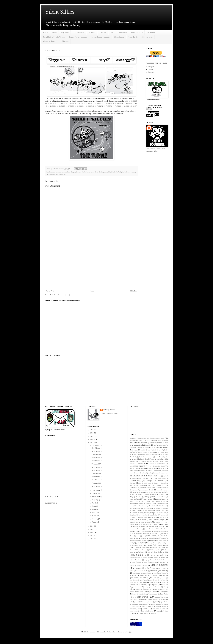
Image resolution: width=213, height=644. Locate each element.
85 (131, 106)
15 (66, 103)
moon (147, 529)
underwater (135, 604)
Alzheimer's (153, 443)
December (95, 445)
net (133, 534)
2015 (92, 529)
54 (62, 106)
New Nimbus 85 (97, 461)
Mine (155, 524)
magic (162, 520)
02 (129, 101)
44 (131, 103)
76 (111, 106)
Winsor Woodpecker (146, 611)
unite (159, 604)
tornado (158, 597)
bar (152, 448)
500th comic (133, 438)
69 (96, 106)
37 (116, 103)
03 (132, 101)
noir (133, 536)
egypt (155, 485)
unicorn (153, 604)
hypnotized (157, 508)
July (94, 503)
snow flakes (157, 573)
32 (104, 103)
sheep (146, 562)
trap (136, 599)
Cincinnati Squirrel (137, 466)
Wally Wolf (142, 609)
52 (57, 106)
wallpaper (132, 609)
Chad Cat (143, 461)
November (96, 490)
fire (160, 492)
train (131, 599)
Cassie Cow (144, 459)
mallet (142, 522)
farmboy (141, 492)
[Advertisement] (92, 268)
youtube (146, 613)
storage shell (133, 582)
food (146, 497)
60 (75, 106)
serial (140, 562)
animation (138, 445)
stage (151, 580)
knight (153, 513)
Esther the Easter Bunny (148, 488)
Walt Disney (156, 609)
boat (166, 452)
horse (131, 508)
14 (64, 103)
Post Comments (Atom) (62, 295)
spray (141, 580)
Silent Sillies (60, 12)
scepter (156, 557)
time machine (54, 174)
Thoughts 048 (96, 454)
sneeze (144, 573)
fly (131, 497)
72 (102, 106)
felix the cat (154, 492)
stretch (158, 582)
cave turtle (133, 461)
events (160, 488)
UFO (157, 602)
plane (106, 172)
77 (113, 106)
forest (153, 497)
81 (122, 106)
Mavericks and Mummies (101, 37)
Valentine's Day (136, 606)
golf (148, 501)
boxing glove (142, 454)
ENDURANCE (134, 488)
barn (135, 450)
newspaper (138, 534)
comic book (133, 471)
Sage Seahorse (159, 552)
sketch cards (140, 571)
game (164, 499)
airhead (140, 440)
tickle (140, 594)
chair (150, 461)
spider (155, 578)
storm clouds (143, 582)
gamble (158, 499)
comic (163, 468)
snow (150, 573)
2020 (92, 433)
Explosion (134, 490)
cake (166, 457)
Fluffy (83, 172)
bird (139, 452)
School (163, 557)
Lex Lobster (153, 517)
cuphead (165, 476)
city (151, 466)
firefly (166, 492)
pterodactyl (147, 547)
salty (152, 555)
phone (131, 541)
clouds (53, 172)
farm (134, 492)
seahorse (139, 560)
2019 (92, 436)
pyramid (155, 547)
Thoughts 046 (96, 473)
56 (66, 106)
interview (151, 511)
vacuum (165, 604)
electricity (162, 485)
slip (134, 573)
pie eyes (151, 540)
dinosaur (78, 172)
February (95, 519)
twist (137, 602)
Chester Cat (141, 464)
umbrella (165, 602)
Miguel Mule (142, 524)
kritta (139, 515)
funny (138, 499)
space (142, 575)
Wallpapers (123, 32)
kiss (141, 513)
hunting (150, 508)
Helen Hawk (162, 504)
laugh (133, 517)
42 (127, 103)
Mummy (138, 531)
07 (48, 103)
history (146, 506)
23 (84, 103)
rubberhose (140, 552)
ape (155, 445)
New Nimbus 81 (97, 480)
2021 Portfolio (147, 37)
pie (145, 540)
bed (160, 450)
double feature (147, 483)
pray (166, 543)
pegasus (164, 538)
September (96, 497)
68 (93, 106)
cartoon (134, 459)
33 (107, 103)
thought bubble (151, 592)
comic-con (142, 471)
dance (133, 478)
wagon (164, 606)
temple (138, 589)
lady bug (145, 515)
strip (165, 582)
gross (159, 501)
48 (48, 106)
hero (131, 506)
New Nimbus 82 (97, 477)
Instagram (151, 67)
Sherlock (154, 562)
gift (137, 501)
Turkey (163, 599)
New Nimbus (119, 37)
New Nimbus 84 (97, 467)
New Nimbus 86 (97, 458)
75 (109, 106)
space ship (162, 575)
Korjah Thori (162, 513)
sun (137, 585)
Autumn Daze (162, 445)
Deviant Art (152, 69)
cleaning (158, 466)
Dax (152, 478)
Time (48, 174)
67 (91, 106)
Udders (151, 602)
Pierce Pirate (162, 541)
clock (131, 468)
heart (154, 504)
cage (162, 457)
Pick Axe (138, 540)
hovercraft (138, 508)
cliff (164, 466)
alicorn (153, 440)
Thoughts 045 (96, 483)
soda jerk (133, 575)
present (134, 545)
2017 (92, 443)
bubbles (155, 454)
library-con (163, 517)
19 (75, 103)
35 (111, 103)
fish (133, 494)
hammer (141, 504)
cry (160, 476)
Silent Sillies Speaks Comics (54, 37)
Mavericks (156, 522)
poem (156, 543)
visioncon (150, 606)
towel (164, 597)
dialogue (149, 481)
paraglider (144, 538)
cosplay (150, 473)
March (94, 516)
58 (71, 106)
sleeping (165, 571)
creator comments (61, 172)
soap (165, 573)
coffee (149, 468)
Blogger (129, 632)
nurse (138, 536)
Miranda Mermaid (139, 526)
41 (124, 103)
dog (140, 483)
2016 (92, 526)
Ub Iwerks (143, 602)
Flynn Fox (139, 497)
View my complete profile (109, 413)
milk (150, 524)
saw (144, 558)
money (141, 529)
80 (120, 106)
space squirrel (134, 578)
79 (118, 106)
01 (127, 101)
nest (166, 531)
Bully (166, 454)
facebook (92, 32)
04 (134, 101)
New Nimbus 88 (97, 448)
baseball (143, 450)
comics (150, 471)
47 (46, 106)
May (94, 509)
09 (53, 103)
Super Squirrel (152, 585)
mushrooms (148, 531)
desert (164, 478)
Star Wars (163, 580)
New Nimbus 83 (97, 470)
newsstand (146, 534)
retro (151, 550)
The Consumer (159, 589)
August (95, 500)
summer (132, 585)
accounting (155, 438)
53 (60, 106)
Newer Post (50, 291)
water (164, 609)
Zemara (152, 613)
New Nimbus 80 (97, 486)
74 (107, 106)
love (143, 520)
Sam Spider (160, 555)
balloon (140, 448)
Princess (150, 545)
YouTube (103, 32)
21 (80, 103)
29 (98, 103)
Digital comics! (78, 32)
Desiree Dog (135, 481)
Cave (163, 459)
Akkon (147, 440)
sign (137, 568)
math (148, 522)
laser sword (164, 515)
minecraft (165, 524)
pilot (131, 543)
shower (139, 565)
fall (152, 490)
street (152, 582)
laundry (140, 517)
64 (84, 106)
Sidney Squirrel (131, 172)
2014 (92, 532)
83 (127, 106)
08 (51, 103)
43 (129, 103)
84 (129, 106)
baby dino (133, 447)
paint (137, 538)
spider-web (163, 578)
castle (153, 459)
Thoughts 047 (96, 464)
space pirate (152, 575)
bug (161, 454)
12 (60, 103)
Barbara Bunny (162, 447)
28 (95, 103)
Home (46, 32)
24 (86, 103)
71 (100, 106)
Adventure (133, 440)
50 (53, 106)
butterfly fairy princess (146, 457)
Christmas (162, 464)
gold (142, 501)
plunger (151, 543)
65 (87, 106)
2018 (92, 439)
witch (166, 611)
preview (141, 545)
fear (147, 492)
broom (149, 454)
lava (145, 517)
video (144, 606)
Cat (158, 459)
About (54, 32)
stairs (156, 580)
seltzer (134, 562)
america (160, 443)
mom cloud (95, 172)
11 (57, 103)
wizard (134, 613)
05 (136, 101)
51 (55, 106)
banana (147, 447)
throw (135, 594)
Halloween (133, 504)
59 (73, 106)
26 (91, 103)
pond (162, 543)
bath (149, 450)
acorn (162, 438)
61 (78, 106)
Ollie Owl (150, 536)
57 (69, 106)
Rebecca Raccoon (142, 550)
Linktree (65, 41)
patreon (151, 538)
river (159, 550)
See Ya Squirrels (121, 172)
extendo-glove (144, 490)
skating (132, 571)
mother (152, 529)
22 (82, 103)
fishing (140, 494)
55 (64, 106)
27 (93, 103)
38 (118, 103)
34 (109, 103)
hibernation (138, 506)
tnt (134, 597)
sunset (143, 585)
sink (165, 568)
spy (146, 580)
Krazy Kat (132, 515)
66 (89, 106)
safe (149, 552)
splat (131, 580)
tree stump (155, 599)
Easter (143, 485)
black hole (160, 452)
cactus (157, 457)
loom (131, 520)
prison (139, 547)
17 (71, 103)
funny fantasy (148, 499)
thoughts (164, 591)
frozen (132, 499)
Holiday (88, 172)
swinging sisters (149, 587)
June (94, 506)
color (155, 468)
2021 (92, 430)
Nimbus (101, 172)
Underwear (144, 604)
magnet (132, 522)
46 (136, 103)
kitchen (146, 513)
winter (159, 611)
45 (133, 103)
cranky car (164, 473)
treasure (141, 599)
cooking (144, 473)
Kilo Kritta (134, 513)
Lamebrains (153, 515)
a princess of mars (144, 438)
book (133, 454)
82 (125, 106)
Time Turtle (133, 37)
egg (149, 485)
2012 (92, 539)
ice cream (165, 508)
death (159, 478)
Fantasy (165, 490)
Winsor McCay (134, 611)
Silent (144, 568)
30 (100, 103)
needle (161, 531)
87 (136, 106)
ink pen (145, 511)
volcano (158, 606)
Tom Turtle (62, 174)
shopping (162, 562)
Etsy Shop (65, 32)
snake (139, 573)
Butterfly (134, 457)
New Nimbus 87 (97, 451)
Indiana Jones (136, 510)
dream (163, 483)
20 (77, 103)
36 (113, 103)
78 (116, 106)
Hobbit (153, 506)
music (155, 531)
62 (80, 106)
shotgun (132, 565)
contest (138, 473)
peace (157, 538)
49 (51, 106)
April (94, 512)
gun (164, 501)
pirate (138, 543)
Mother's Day (160, 529)
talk (131, 589)
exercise (166, 488)
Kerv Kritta (165, 511)
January (95, 522)
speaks (146, 578)
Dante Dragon (71, 172)
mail (137, 522)
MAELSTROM (153, 520)
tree (149, 599)
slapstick (154, 571)
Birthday (152, 452)
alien (159, 440)
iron (158, 510)
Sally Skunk (112, 172)
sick (146, 565)
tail (164, 587)
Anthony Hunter (109, 410)
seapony (147, 560)
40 (122, 103)
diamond (161, 481)
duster (137, 485)
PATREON (151, 32)
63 (82, 106)
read (133, 550)
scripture (132, 560)
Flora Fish (154, 494)
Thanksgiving (147, 589)
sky (147, 571)
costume (156, 473)
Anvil (148, 445)
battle (155, 450)
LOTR (137, 520)
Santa (131, 558)
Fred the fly (162, 497)
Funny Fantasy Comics (78, 37)
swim (138, 587)
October (95, 493)
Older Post (134, 291)
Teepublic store (137, 32)
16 (69, 103)
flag (147, 494)
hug (145, 508)
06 (46, 103)
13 (62, 103)
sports (136, 580)
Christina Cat (153, 464)
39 (120, 103)
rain (167, 547)
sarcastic (138, 558)
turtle (131, 602)
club (144, 468)
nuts (143, 536)
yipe (141, 613)
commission (157, 471)
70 (98, 106)
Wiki (112, 32)
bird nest (145, 452)
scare (149, 557)
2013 (92, 536)
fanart (158, 490)
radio (162, 547)
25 (89, 103)
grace (153, 501)
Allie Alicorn (141, 443)
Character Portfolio (51, 41)
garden (131, 501)
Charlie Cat (158, 461)
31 (102, 103)
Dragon (156, 483)
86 (134, 106)
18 (73, 103)
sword (159, 587)
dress (131, 485)
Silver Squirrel (156, 568)
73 (105, 106)
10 (55, 103)
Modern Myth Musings (157, 526)
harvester (148, 504)
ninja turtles (165, 534)
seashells (154, 560)
